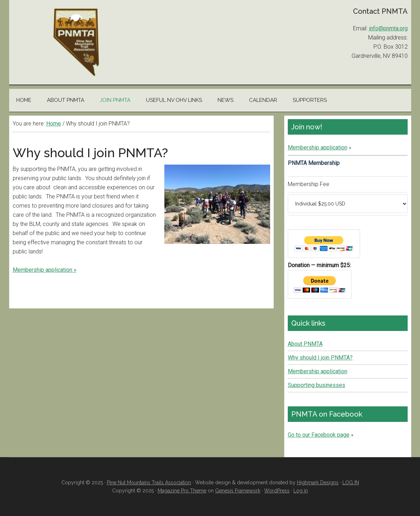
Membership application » (45, 270)
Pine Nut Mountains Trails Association (76, 42)
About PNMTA (305, 344)
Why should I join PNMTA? (320, 358)
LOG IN (351, 483)
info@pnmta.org (388, 28)
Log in (301, 491)
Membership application (318, 148)
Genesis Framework (238, 491)
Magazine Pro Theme (182, 491)
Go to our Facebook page (319, 435)
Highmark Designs (318, 483)
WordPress (277, 491)
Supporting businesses (316, 385)
